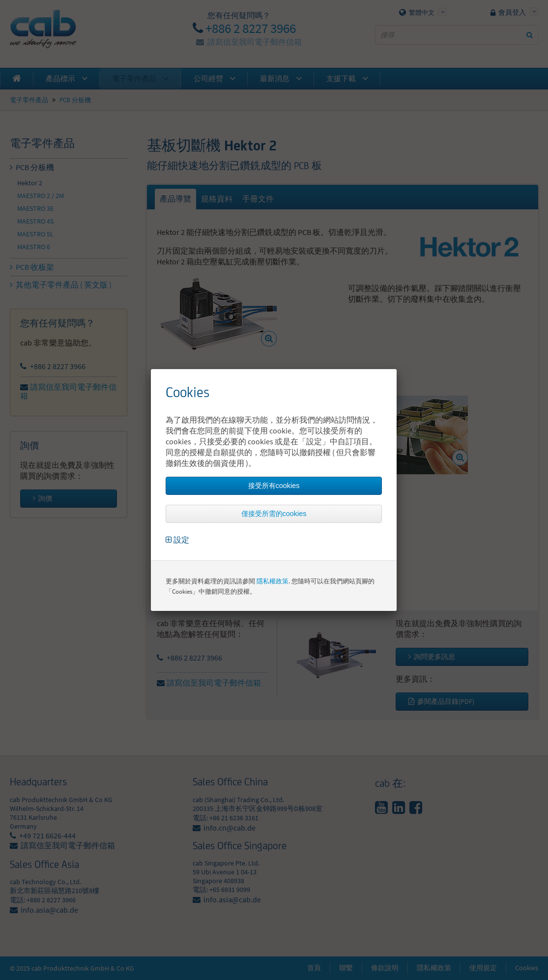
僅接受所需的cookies (274, 514)
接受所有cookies (274, 486)
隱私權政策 (273, 581)
